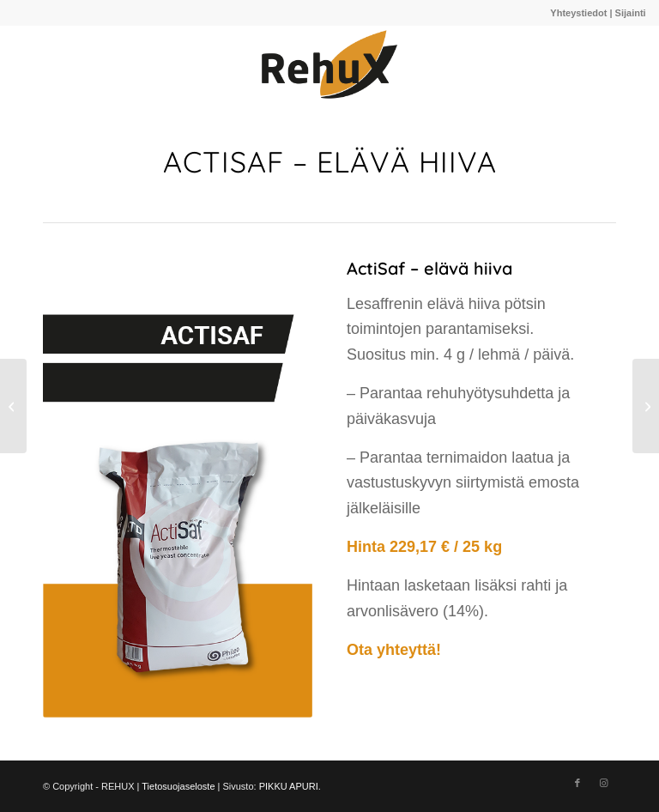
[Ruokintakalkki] (13, 406)
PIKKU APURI (289, 786)
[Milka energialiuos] (646, 406)
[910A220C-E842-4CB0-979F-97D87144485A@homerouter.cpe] (329, 64)
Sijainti (631, 13)
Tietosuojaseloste (178, 786)
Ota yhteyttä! (394, 650)
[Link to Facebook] (577, 783)
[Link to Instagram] (603, 783)
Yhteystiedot (578, 13)
